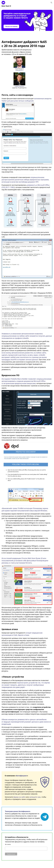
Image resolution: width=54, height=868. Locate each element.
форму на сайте (19, 797)
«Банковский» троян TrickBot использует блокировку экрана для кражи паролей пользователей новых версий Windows (25, 509)
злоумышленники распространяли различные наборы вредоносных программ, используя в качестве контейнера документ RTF (25, 180)
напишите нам (35, 797)
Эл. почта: (8, 844)
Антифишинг (22, 776)
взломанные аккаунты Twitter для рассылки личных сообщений (27, 100)
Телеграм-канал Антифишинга (18, 811)
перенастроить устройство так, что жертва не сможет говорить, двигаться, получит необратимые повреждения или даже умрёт (26, 685)
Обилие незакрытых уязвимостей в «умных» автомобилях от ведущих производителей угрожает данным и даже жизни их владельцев (26, 722)
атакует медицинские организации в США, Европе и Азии (22, 634)
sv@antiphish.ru (19, 70)
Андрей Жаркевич (19, 86)
